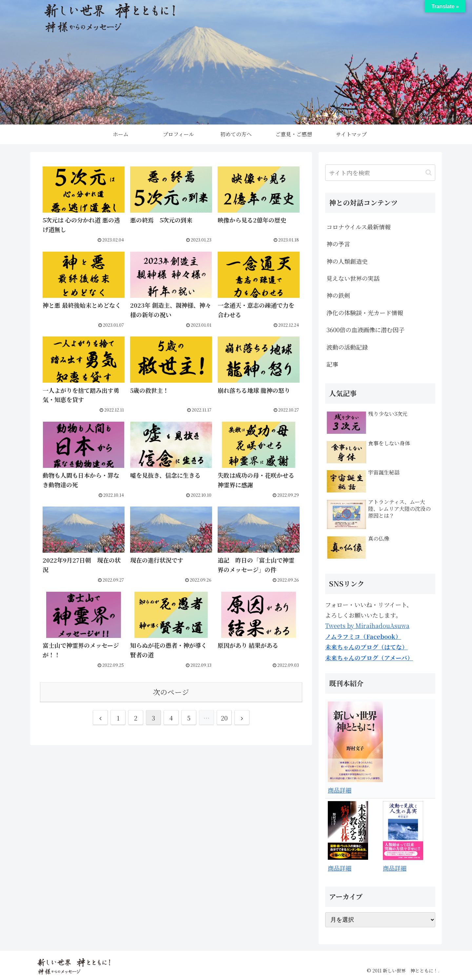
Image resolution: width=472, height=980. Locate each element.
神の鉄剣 (338, 295)
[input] (380, 173)
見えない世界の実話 (353, 278)
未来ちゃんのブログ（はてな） (366, 647)
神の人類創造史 (347, 261)
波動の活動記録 (347, 347)
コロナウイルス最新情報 (359, 227)
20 (224, 718)
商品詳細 (340, 790)
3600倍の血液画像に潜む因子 (365, 330)
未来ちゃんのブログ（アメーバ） (369, 658)
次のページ (171, 692)
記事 (332, 364)
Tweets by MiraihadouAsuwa (367, 625)
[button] (429, 173)
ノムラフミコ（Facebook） (363, 636)
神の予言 (338, 244)
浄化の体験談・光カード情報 (365, 313)
